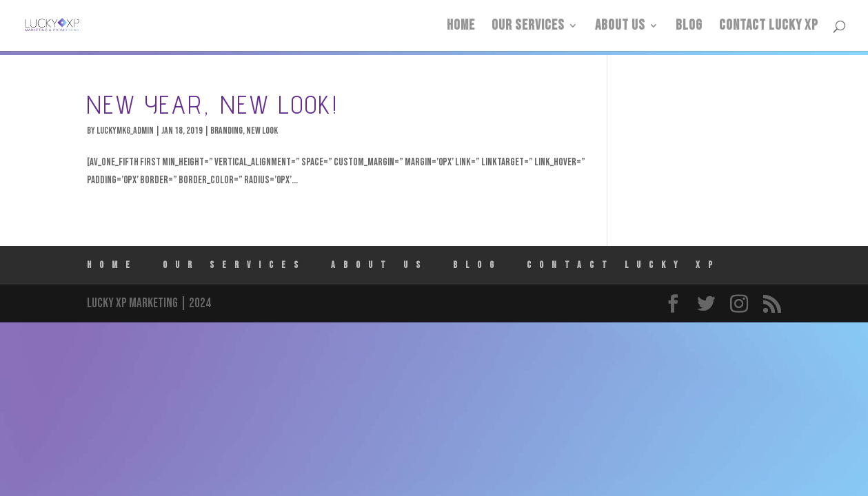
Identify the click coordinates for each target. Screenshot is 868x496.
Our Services (528, 27)
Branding (226, 131)
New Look (262, 131)
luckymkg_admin (125, 131)
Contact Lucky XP (769, 27)
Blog (689, 27)
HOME (461, 27)
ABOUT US (620, 27)
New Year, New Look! (213, 104)
